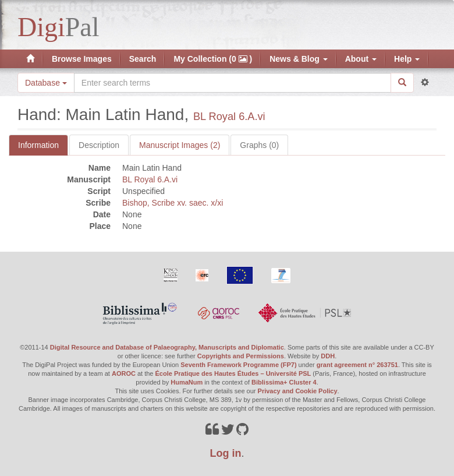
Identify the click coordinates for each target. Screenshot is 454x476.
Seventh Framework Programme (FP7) (238, 365)
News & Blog (298, 59)
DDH (328, 356)
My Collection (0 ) (213, 59)
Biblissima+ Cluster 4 (284, 382)
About (361, 59)
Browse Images (82, 59)
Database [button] (46, 83)
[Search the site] (233, 83)
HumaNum (187, 382)
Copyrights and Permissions (241, 356)
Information (38, 145)
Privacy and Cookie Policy (298, 391)
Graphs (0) (259, 145)
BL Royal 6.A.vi (229, 117)
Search (143, 59)
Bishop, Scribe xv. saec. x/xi (173, 203)
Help (407, 59)
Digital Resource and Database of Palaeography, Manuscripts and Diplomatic (167, 347)
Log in (226, 453)
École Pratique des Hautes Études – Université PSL (233, 373)
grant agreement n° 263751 (357, 365)
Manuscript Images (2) (180, 145)
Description (99, 145)
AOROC (124, 373)
